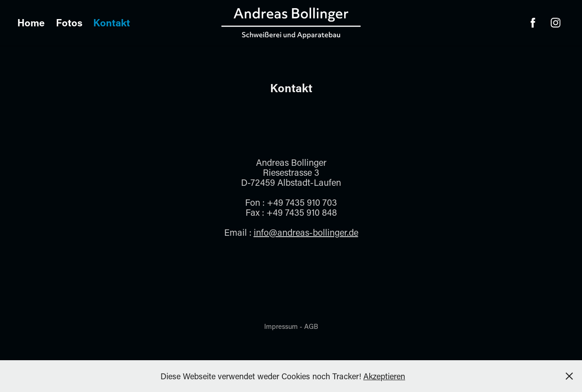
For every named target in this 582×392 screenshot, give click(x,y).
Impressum (281, 326)
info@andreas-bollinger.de (306, 232)
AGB (311, 326)
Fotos (69, 22)
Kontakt (112, 22)
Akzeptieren (384, 376)
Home (31, 22)
